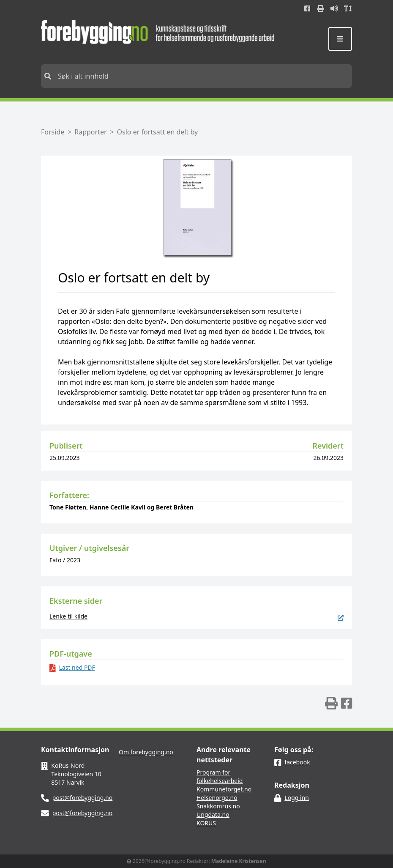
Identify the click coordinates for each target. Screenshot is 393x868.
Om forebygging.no (146, 752)
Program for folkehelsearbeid (220, 776)
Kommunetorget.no (224, 789)
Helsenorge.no (217, 798)
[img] (331, 703)
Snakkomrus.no (218, 806)
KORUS (206, 823)
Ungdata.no (213, 815)
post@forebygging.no (83, 798)
